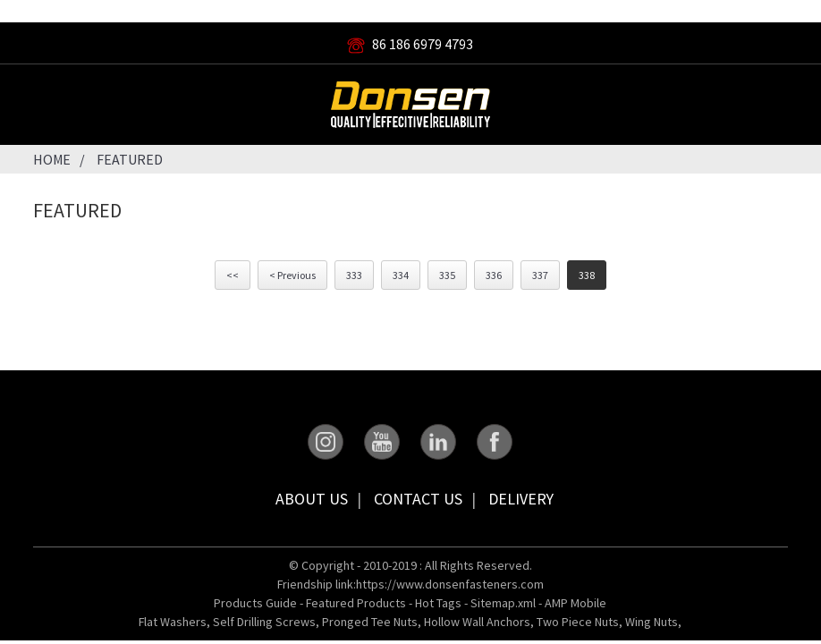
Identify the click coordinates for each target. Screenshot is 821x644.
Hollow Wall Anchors (477, 622)
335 (447, 275)
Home (52, 159)
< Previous (292, 275)
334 (401, 275)
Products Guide (255, 603)
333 (354, 275)
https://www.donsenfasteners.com (450, 584)
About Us (312, 499)
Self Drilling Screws (264, 622)
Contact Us (418, 499)
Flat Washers (173, 622)
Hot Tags (438, 603)
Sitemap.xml (503, 603)
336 (494, 275)
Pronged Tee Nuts (370, 622)
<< (233, 275)
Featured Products (356, 603)
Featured (130, 159)
